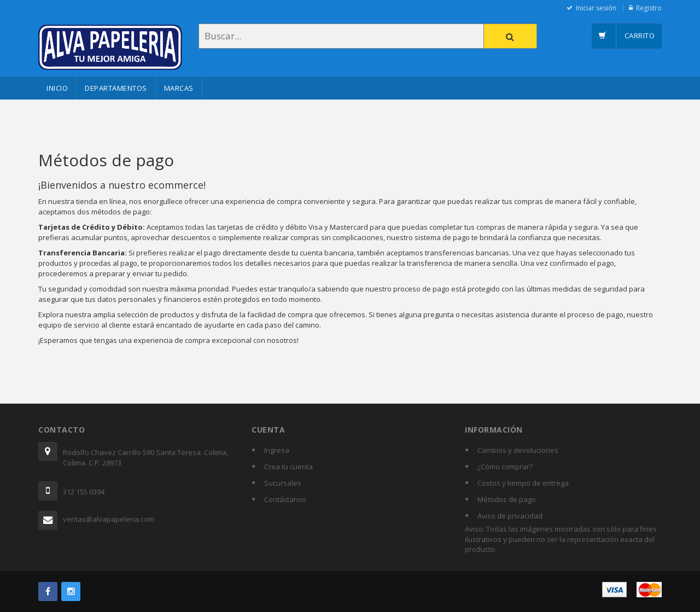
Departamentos (116, 88)
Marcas (179, 88)
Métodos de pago (507, 499)
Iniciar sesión (596, 8)
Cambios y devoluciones (518, 450)
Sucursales (283, 483)
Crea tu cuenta (288, 467)
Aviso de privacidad (510, 516)
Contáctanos (285, 499)
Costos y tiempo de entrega (523, 483)
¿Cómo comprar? (505, 467)
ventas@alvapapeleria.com (109, 519)
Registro (649, 8)
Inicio (57, 88)
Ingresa (277, 450)
